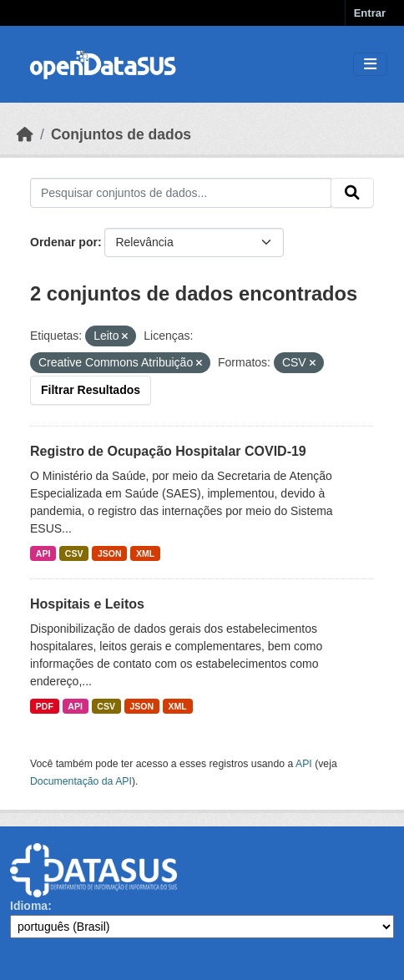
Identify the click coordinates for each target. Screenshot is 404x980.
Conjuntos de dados (121, 134)
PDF (45, 706)
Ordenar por (64, 242)
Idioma (29, 906)
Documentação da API (81, 781)
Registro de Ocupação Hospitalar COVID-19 (168, 451)
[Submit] (352, 193)
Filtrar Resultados (91, 390)
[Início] (25, 134)
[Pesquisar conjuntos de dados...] (181, 193)
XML (145, 553)
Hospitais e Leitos (87, 604)
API (43, 553)
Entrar (370, 13)
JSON (110, 553)
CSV (74, 553)
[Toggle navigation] (370, 65)
